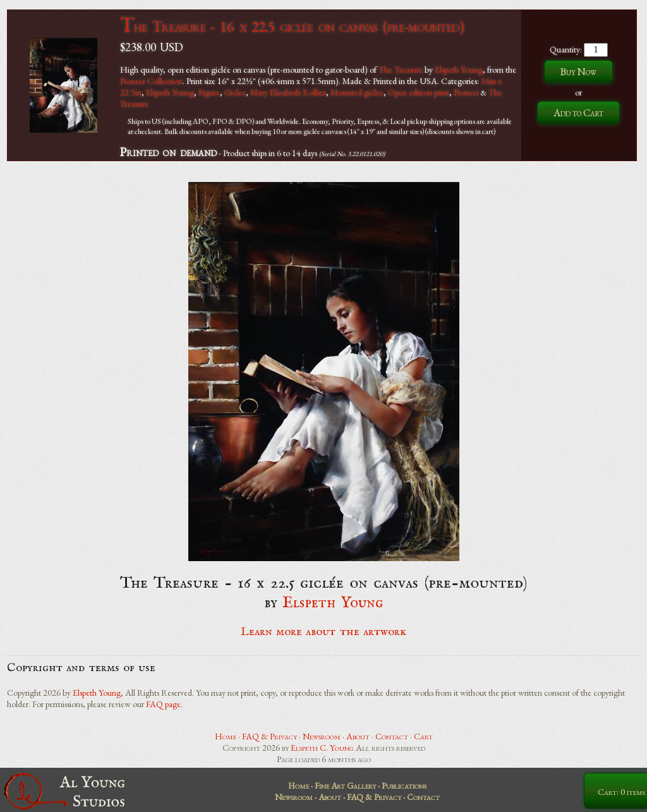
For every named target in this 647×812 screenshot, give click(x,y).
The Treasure (401, 70)
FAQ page (163, 704)
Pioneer (466, 92)
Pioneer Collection (151, 81)
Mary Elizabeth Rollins (288, 92)
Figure (209, 92)
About (358, 736)
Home (226, 736)
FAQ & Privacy (269, 736)
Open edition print (419, 92)
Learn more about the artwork (323, 632)
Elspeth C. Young (322, 748)
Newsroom (322, 736)
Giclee (235, 92)
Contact (392, 736)
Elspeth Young (459, 70)
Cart (423, 736)
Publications (404, 785)
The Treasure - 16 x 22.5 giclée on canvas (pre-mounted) (292, 26)
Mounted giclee (357, 92)
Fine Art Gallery (345, 785)
